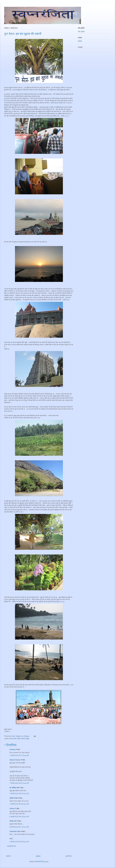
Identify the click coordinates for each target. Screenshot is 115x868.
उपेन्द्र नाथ (13, 821)
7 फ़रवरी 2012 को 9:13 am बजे (19, 783)
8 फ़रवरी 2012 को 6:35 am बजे (19, 817)
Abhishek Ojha (15, 831)
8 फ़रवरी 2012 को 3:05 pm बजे (19, 842)
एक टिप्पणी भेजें (11, 846)
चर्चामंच (80, 41)
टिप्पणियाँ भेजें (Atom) (42, 862)
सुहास (28, 739)
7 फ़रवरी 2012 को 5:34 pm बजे (19, 794)
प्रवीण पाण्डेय (14, 798)
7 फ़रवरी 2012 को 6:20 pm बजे (19, 804)
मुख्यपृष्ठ (38, 856)
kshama (12, 749)
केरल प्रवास (13, 739)
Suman (12, 808)
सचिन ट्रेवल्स (21, 739)
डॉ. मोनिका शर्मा (14, 788)
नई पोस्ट (8, 856)
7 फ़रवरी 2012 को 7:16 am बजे (19, 755)
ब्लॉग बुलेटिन (81, 32)
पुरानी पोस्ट (69, 856)
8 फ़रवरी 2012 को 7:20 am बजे (19, 827)
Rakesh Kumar (15, 760)
